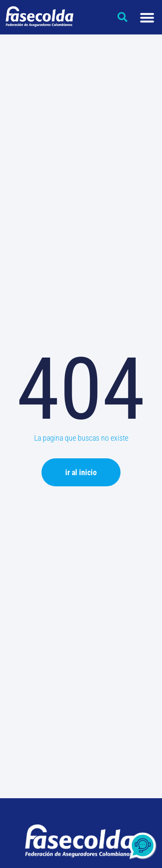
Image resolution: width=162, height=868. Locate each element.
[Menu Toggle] (147, 17)
